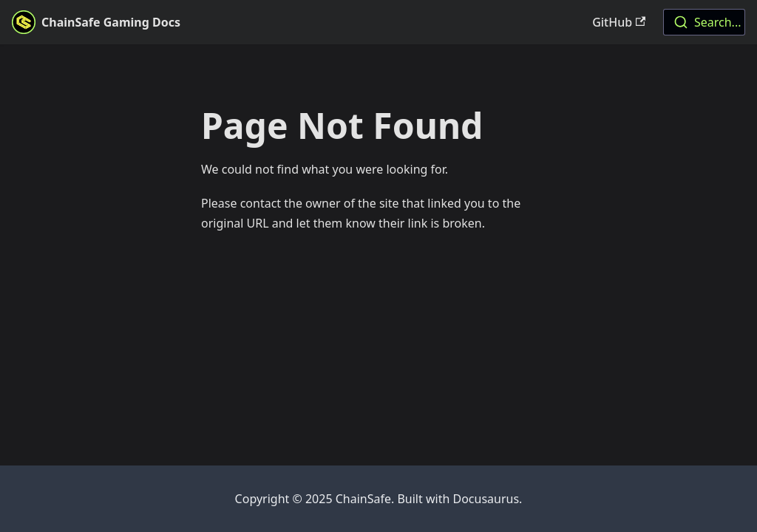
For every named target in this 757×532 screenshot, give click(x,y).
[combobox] (704, 22)
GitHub (619, 22)
